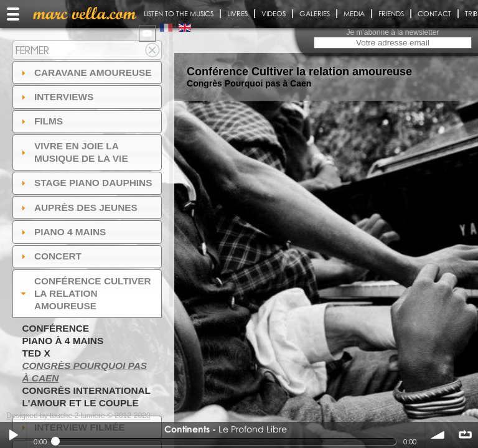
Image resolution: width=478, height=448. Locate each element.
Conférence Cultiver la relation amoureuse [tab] (85, 293)
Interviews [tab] (56, 97)
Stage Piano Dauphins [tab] (85, 183)
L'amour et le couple (80, 403)
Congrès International (86, 390)
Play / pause (13, 435)
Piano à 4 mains (63, 341)
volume (438, 435)
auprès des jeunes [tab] (78, 208)
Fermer (32, 50)
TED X (36, 353)
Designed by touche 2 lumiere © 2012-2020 (78, 416)
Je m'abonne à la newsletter (392, 32)
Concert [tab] (50, 256)
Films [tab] (40, 121)
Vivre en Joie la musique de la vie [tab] (73, 152)
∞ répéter (465, 435)
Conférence (55, 328)
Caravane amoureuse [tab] (85, 72)
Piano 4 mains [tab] (62, 232)
